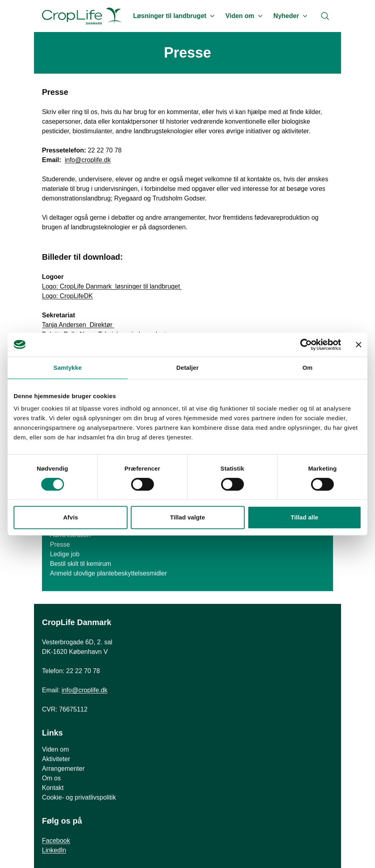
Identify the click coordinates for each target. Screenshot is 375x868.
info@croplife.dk (88, 160)
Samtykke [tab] (68, 368)
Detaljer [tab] (187, 368)
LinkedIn (54, 850)
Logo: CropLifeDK (67, 296)
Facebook (56, 841)
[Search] (325, 16)
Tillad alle (304, 517)
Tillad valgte (187, 517)
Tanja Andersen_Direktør (78, 325)
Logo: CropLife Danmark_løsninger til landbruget (112, 286)
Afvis (71, 517)
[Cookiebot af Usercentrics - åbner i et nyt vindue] (306, 345)
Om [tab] (307, 368)
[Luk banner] (359, 345)
